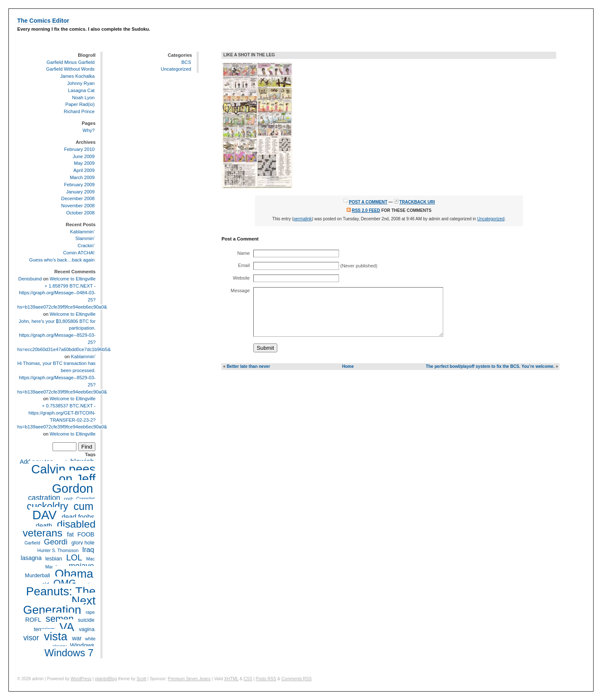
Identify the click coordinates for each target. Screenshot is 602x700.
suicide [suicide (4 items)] (86, 620)
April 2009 (84, 170)
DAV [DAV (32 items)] (45, 515)
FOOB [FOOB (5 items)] (86, 534)
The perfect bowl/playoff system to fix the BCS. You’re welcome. (490, 366)
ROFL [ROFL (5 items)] (33, 620)
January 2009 (80, 192)
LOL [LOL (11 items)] (74, 557)
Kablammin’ (82, 232)
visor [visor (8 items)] (31, 638)
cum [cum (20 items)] (83, 506)
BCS (186, 62)
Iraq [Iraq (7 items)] (88, 550)
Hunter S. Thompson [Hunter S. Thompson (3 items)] (58, 550)
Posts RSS (266, 679)
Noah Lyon (84, 98)
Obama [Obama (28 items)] (74, 573)
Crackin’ (86, 246)
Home (348, 366)
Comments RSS (297, 679)
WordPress (81, 679)
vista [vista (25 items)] (56, 637)
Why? (89, 130)
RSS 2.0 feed (366, 210)
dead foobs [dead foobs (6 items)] (78, 517)
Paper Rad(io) (80, 104)
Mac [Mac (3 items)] (90, 559)
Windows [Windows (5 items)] (82, 646)
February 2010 (79, 149)
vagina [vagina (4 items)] (87, 629)
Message (240, 291)
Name (244, 253)
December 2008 (78, 198)
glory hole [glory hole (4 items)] (83, 543)
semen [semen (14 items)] (59, 619)
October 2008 (80, 213)
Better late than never (248, 366)
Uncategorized (176, 69)
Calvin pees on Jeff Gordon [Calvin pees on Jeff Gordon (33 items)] (63, 479)
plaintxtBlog (106, 679)
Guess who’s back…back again (62, 260)
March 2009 (82, 177)
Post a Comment (368, 202)
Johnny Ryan (81, 83)
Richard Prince (79, 111)
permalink (302, 219)
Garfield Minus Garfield (71, 62)
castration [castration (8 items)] (44, 498)
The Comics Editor (43, 21)
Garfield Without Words (70, 69)
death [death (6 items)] (44, 526)
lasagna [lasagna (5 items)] (31, 558)
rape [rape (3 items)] (90, 612)
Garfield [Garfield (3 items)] (32, 543)
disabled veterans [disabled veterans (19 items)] (59, 529)
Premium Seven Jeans (189, 679)
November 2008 (78, 206)
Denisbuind (30, 279)
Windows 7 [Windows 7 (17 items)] (69, 653)
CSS (248, 679)
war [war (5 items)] (77, 638)
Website (241, 278)
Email (244, 265)
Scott (141, 679)
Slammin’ (85, 239)
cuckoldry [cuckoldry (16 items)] (47, 506)
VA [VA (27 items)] (67, 627)
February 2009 (79, 185)
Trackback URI (417, 202)
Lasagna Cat (81, 90)
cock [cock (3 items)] (68, 499)
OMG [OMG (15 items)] (65, 583)
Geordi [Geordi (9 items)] (56, 542)
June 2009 (84, 156)
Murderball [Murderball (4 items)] (37, 576)
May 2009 (84, 163)
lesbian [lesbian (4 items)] (54, 559)
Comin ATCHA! (79, 253)
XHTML (231, 679)
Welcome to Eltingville (72, 279)
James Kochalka (77, 76)
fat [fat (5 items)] (71, 534)
